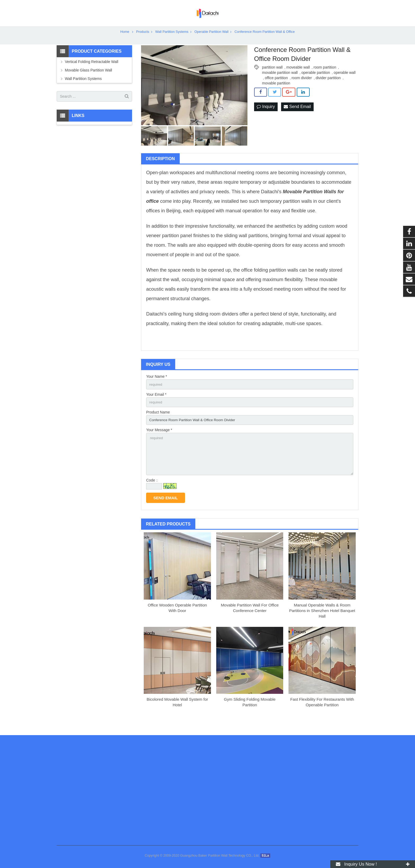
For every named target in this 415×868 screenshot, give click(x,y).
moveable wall (298, 76)
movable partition (276, 92)
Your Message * (159, 441)
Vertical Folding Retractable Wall (92, 71)
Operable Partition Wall (211, 41)
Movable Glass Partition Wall (88, 79)
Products (143, 41)
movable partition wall (280, 82)
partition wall (272, 76)
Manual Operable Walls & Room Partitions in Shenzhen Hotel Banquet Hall (322, 623)
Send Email (297, 116)
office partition (276, 87)
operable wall (345, 82)
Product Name (158, 422)
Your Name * (157, 386)
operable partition (316, 82)
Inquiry (266, 116)
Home (125, 41)
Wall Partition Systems (172, 41)
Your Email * (156, 404)
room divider (302, 87)
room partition (325, 76)
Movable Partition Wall (308, 201)
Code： (152, 493)
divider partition (328, 87)
